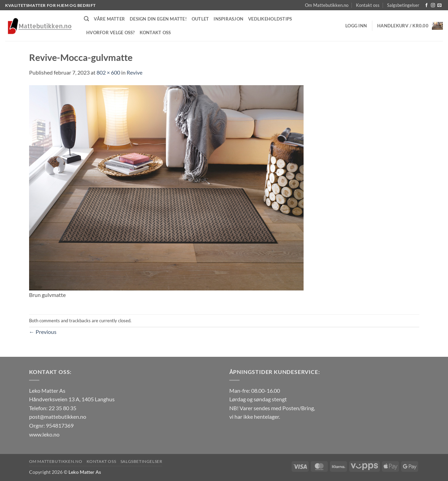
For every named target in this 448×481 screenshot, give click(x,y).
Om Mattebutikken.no (327, 5)
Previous (43, 332)
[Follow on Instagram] (433, 5)
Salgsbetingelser (403, 5)
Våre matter (109, 19)
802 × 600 (108, 72)
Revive (135, 72)
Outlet (200, 19)
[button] (356, 26)
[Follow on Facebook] (426, 5)
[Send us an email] (439, 5)
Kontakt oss (368, 5)
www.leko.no (44, 434)
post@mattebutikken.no (58, 417)
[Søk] (86, 19)
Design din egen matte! (158, 19)
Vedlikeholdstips (270, 19)
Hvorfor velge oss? (111, 32)
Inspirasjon (228, 19)
